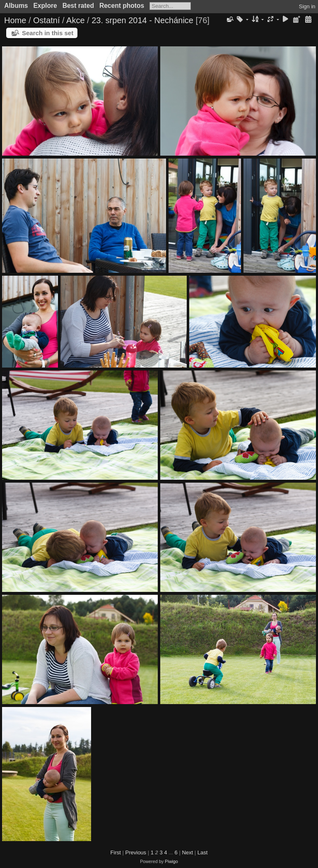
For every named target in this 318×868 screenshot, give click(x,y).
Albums (16, 6)
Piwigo (171, 861)
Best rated (78, 6)
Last (203, 852)
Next (187, 852)
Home (15, 20)
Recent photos (122, 6)
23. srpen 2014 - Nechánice (142, 20)
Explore (45, 6)
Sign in (307, 6)
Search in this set (48, 33)
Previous (136, 852)
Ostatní (46, 20)
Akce (75, 20)
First (116, 852)
